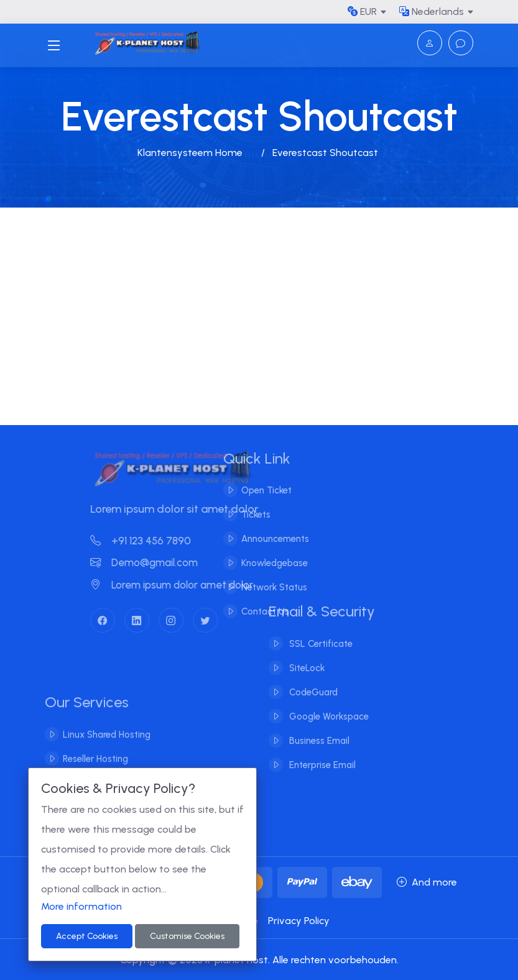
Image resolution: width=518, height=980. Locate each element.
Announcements (266, 539)
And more (427, 882)
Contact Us (256, 611)
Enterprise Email (321, 756)
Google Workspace (328, 707)
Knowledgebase (265, 563)
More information (81, 906)
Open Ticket (257, 490)
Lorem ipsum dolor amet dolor (180, 585)
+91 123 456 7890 (149, 541)
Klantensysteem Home (190, 153)
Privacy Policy (299, 921)
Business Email (318, 731)
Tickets (247, 515)
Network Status (265, 587)
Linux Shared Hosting (107, 743)
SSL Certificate (320, 634)
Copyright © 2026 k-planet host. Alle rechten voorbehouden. (259, 960)
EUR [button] (362, 11)
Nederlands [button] (432, 11)
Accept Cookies (87, 936)
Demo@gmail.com (153, 562)
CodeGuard (312, 683)
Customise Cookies (187, 936)
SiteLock (306, 659)
